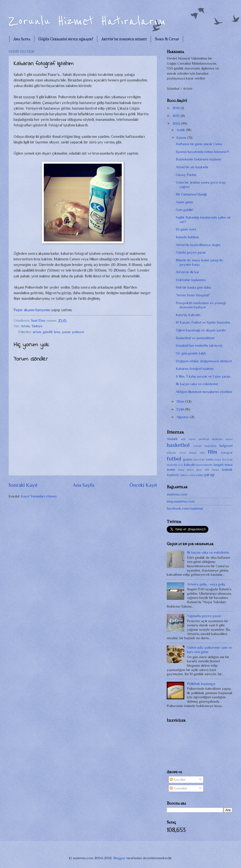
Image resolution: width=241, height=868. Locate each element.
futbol (174, 459)
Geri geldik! (184, 210)
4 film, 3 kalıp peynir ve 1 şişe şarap (203, 376)
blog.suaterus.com (181, 501)
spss (199, 470)
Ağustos (183, 417)
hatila (210, 459)
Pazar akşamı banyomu (32, 310)
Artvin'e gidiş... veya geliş (206, 584)
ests (202, 453)
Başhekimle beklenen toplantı (199, 159)
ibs (224, 460)
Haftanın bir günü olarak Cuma (199, 144)
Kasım (182, 138)
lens (57, 332)
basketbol (178, 445)
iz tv (181, 465)
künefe (208, 465)
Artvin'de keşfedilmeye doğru (198, 245)
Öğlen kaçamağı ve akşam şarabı (201, 330)
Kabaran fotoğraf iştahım (195, 369)
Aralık (181, 130)
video (184, 475)
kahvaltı (190, 465)
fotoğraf (227, 453)
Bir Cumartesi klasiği (191, 194)
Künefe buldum (187, 237)
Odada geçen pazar (191, 252)
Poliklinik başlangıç (201, 684)
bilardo (171, 453)
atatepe (217, 439)
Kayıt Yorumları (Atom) (39, 496)
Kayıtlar (178, 779)
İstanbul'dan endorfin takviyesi (199, 345)
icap (230, 460)
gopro (188, 459)
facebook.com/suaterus (185, 508)
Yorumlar (178, 788)
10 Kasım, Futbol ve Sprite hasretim (203, 322)
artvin (37, 332)
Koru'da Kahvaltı (188, 315)
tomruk (227, 469)
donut (193, 453)
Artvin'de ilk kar (187, 272)
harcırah (199, 460)
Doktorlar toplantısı (191, 280)
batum (198, 446)
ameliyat (204, 439)
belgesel (226, 446)
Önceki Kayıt (143, 485)
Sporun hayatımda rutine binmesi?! (202, 152)
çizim (200, 475)
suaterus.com (177, 494)
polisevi (78, 332)
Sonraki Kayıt (23, 485)
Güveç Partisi (186, 175)
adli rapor (188, 439)
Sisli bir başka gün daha (193, 287)
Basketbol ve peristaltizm (195, 338)
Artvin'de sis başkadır (192, 167)
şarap (209, 475)
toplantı (173, 475)
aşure (229, 439)
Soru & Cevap (167, 39)
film (213, 452)
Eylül (181, 409)
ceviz (182, 453)
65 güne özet (186, 229)
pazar (66, 332)
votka (192, 475)
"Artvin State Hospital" (193, 295)
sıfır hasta (212, 470)
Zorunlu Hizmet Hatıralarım (87, 21)
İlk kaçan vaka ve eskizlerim (197, 384)
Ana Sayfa (22, 39)
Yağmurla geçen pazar (204, 616)
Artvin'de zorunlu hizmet (124, 39)
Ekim (181, 401)
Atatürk (172, 439)
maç (181, 470)
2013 (176, 116)
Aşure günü (184, 202)
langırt (219, 465)
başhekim (210, 446)
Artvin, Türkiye (32, 326)
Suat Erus (39, 320)
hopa (218, 460)
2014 (176, 108)
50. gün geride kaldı (191, 353)
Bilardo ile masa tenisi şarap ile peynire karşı (199, 262)
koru (200, 465)
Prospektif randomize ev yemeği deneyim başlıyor (201, 305)
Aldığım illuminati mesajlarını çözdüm (204, 392)
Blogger (119, 858)
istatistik (172, 465)
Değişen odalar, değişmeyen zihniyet (204, 361)
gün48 (48, 332)
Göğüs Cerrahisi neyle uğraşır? (66, 39)
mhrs (190, 470)
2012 (177, 124)
